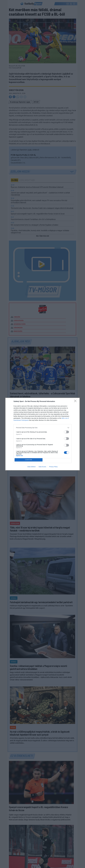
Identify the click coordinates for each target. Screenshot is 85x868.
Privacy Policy (53, 467)
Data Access (42, 467)
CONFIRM (29, 460)
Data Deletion (32, 467)
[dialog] (42, 434)
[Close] (76, 402)
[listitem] (42, 428)
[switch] (66, 432)
